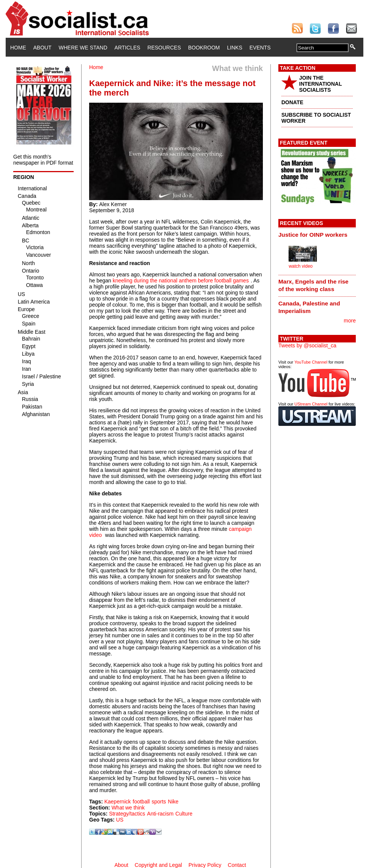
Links (235, 48)
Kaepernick (117, 802)
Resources (164, 48)
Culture (184, 814)
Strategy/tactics (127, 814)
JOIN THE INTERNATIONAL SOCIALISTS (320, 84)
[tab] (317, 234)
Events (260, 48)
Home (18, 48)
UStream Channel (311, 404)
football (141, 802)
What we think (128, 808)
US (120, 820)
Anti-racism (160, 814)
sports (159, 802)
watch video (300, 266)
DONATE (292, 102)
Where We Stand (83, 48)
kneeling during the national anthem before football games (181, 281)
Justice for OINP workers (313, 235)
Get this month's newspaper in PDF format (43, 160)
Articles (127, 48)
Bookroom (204, 48)
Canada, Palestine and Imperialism (309, 307)
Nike (173, 802)
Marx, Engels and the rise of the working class (313, 285)
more (350, 321)
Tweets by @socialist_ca (307, 345)
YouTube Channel (311, 362)
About (42, 48)
